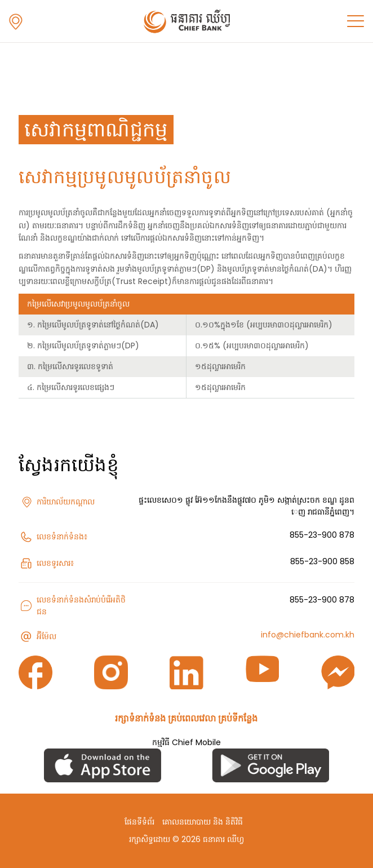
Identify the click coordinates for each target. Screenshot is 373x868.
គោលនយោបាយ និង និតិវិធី (203, 822)
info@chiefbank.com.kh (308, 635)
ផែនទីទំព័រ (139, 822)
